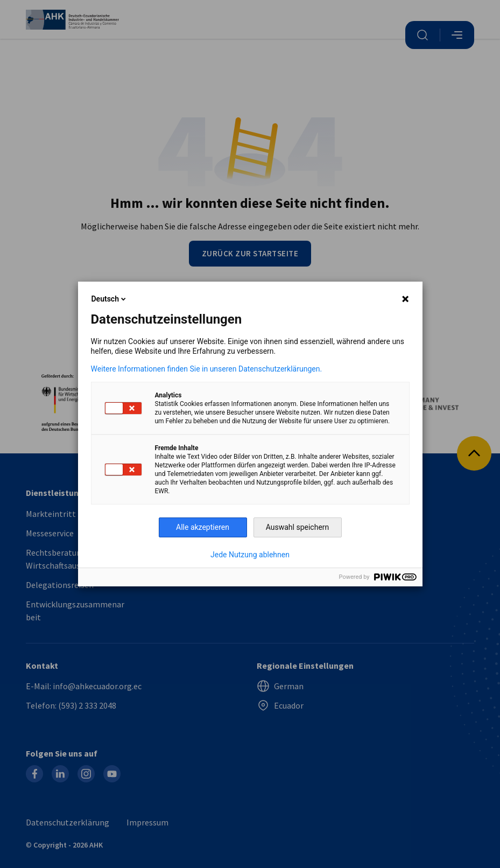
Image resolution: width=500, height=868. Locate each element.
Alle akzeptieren (203, 527)
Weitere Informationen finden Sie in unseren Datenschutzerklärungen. (207, 369)
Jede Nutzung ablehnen (250, 555)
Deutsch (110, 299)
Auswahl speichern (298, 527)
